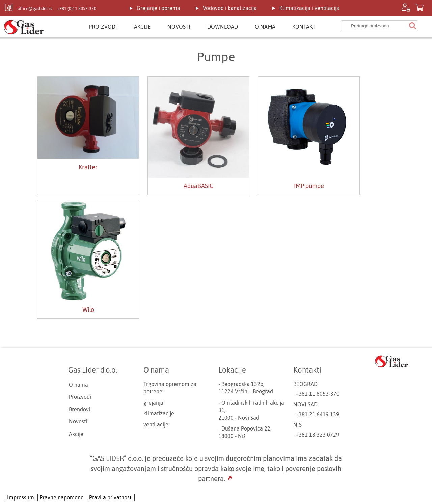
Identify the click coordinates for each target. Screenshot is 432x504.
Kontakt (304, 27)
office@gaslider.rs (35, 9)
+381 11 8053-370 (318, 394)
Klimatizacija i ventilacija (309, 8)
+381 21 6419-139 (317, 414)
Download (223, 27)
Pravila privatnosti (111, 497)
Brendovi (79, 409)
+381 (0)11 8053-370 (77, 9)
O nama (265, 27)
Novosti (179, 27)
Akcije (142, 27)
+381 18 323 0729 (317, 435)
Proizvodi (103, 27)
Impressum (21, 497)
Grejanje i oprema (158, 8)
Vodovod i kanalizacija (230, 8)
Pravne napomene (62, 497)
